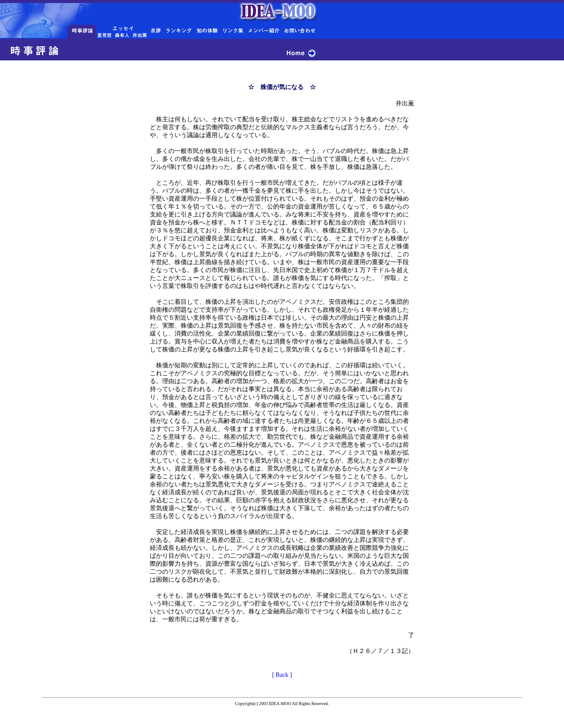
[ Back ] (282, 675)
